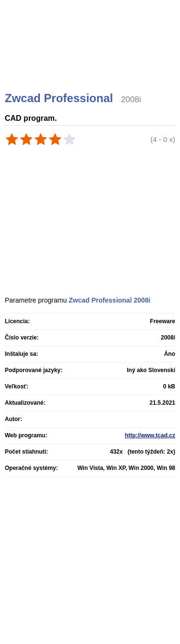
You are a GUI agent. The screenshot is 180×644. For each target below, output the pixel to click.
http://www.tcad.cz (150, 435)
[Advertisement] (91, 58)
